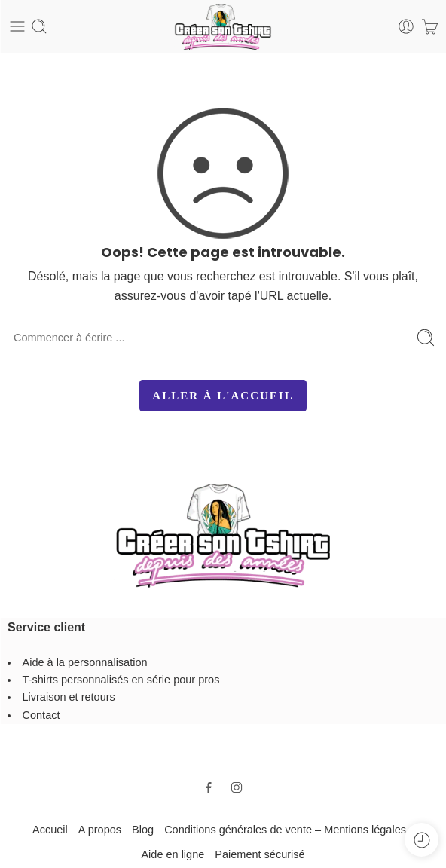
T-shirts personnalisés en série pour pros (121, 680)
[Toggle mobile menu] (17, 26)
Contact (41, 715)
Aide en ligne (173, 854)
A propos (100, 830)
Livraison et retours (69, 697)
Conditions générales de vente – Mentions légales (285, 830)
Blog (143, 830)
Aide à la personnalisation (85, 662)
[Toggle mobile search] (39, 26)
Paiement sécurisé (260, 854)
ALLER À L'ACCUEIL (223, 396)
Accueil (50, 830)
